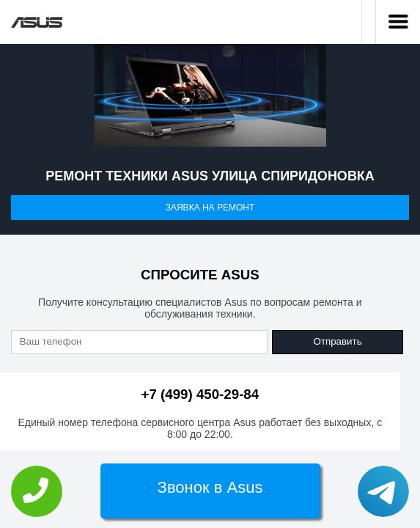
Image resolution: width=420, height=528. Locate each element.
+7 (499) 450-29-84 (200, 394)
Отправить (338, 341)
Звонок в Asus (210, 487)
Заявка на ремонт (210, 208)
